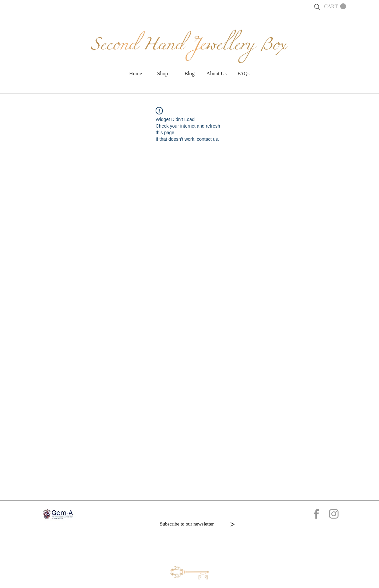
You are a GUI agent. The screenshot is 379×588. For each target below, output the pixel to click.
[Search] (317, 7)
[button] (335, 6)
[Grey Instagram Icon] (334, 514)
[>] (232, 524)
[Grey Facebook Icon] (316, 514)
